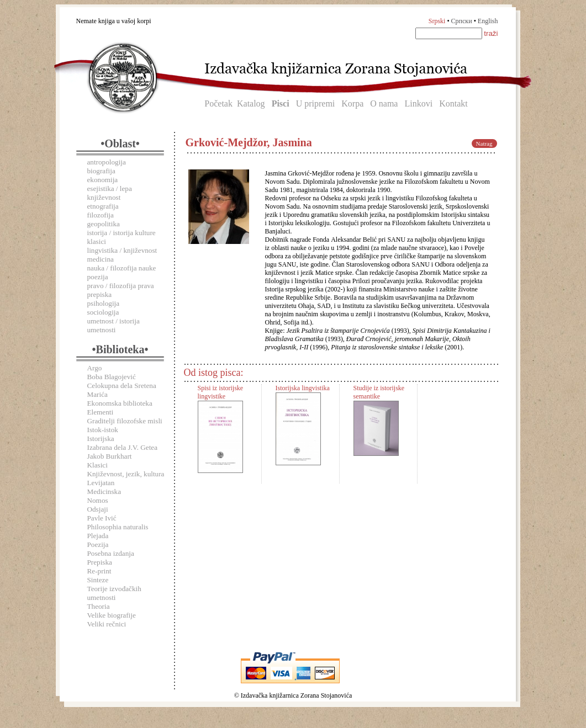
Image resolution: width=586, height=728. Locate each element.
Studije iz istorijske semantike (379, 392)
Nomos (98, 500)
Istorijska (101, 439)
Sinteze (98, 580)
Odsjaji (98, 509)
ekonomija (103, 180)
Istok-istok (103, 430)
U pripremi (316, 103)
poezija (98, 277)
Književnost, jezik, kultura (126, 474)
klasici (97, 241)
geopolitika (104, 224)
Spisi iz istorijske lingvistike (221, 392)
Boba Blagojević (112, 377)
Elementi (101, 412)
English (488, 21)
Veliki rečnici (107, 624)
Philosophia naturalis (118, 527)
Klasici (97, 465)
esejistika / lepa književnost (110, 193)
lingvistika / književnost (122, 250)
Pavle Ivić (102, 518)
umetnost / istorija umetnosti (113, 325)
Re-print (99, 571)
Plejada (98, 536)
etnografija (103, 206)
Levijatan (101, 483)
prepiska (100, 294)
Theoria (99, 606)
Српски (462, 21)
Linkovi (418, 103)
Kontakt (453, 103)
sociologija (103, 312)
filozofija (101, 215)
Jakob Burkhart (110, 456)
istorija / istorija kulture (122, 233)
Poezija (98, 544)
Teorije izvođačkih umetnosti (114, 593)
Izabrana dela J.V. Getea (123, 447)
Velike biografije (112, 615)
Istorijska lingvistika (303, 388)
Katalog (251, 103)
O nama (384, 103)
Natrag (484, 144)
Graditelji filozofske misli (125, 421)
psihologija (104, 303)
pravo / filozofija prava (121, 286)
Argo (95, 368)
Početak (218, 103)
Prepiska (100, 562)
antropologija (107, 162)
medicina (101, 259)
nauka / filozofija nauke (122, 268)
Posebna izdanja (111, 553)
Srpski (437, 21)
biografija (101, 171)
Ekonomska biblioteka (120, 403)
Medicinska (104, 491)
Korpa (352, 103)
